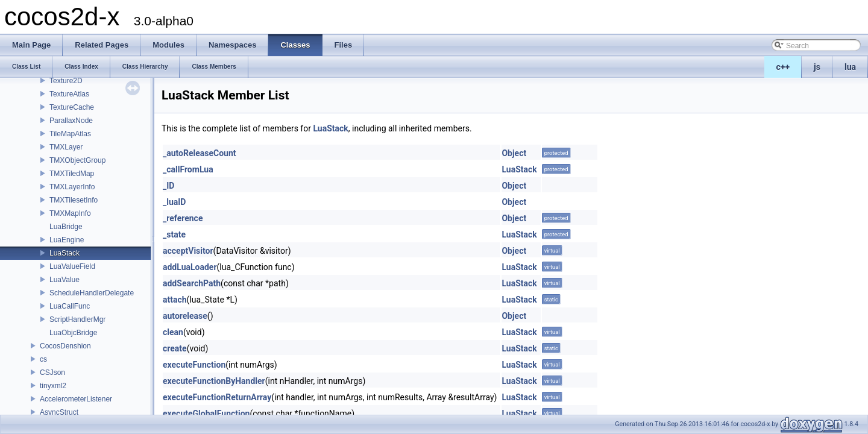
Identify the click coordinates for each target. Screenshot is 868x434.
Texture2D (66, 81)
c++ (783, 67)
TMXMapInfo (70, 213)
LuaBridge (66, 227)
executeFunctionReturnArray (217, 397)
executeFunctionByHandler (214, 381)
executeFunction (194, 365)
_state (174, 234)
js (817, 67)
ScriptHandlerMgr (77, 319)
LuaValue (64, 280)
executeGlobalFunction (206, 414)
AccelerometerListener (76, 399)
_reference (183, 218)
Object (514, 153)
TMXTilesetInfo (74, 200)
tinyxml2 (53, 386)
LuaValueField (72, 266)
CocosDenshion (65, 346)
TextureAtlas (69, 94)
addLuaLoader (190, 267)
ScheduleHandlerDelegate (92, 293)
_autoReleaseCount (200, 153)
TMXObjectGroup (77, 160)
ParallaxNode (71, 121)
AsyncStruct (59, 412)
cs (43, 359)
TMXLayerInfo (72, 187)
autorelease (185, 316)
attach (175, 300)
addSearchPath (192, 283)
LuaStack (64, 253)
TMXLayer (66, 147)
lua (850, 67)
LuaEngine (67, 240)
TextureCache (72, 107)
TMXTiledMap (72, 174)
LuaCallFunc (70, 306)
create (175, 348)
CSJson (52, 373)
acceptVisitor (188, 251)
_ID (168, 186)
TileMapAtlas (70, 134)
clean (173, 332)
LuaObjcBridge (73, 333)
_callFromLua (188, 169)
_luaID (174, 202)
